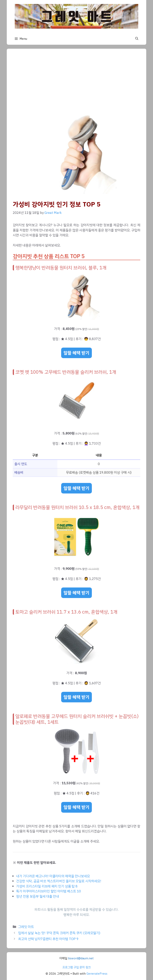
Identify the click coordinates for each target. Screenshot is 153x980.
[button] (137, 39)
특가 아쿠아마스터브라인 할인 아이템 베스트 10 (49, 891)
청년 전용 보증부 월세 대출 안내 (38, 896)
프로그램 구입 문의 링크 (76, 967)
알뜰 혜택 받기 (76, 353)
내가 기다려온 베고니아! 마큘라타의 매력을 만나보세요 (53, 876)
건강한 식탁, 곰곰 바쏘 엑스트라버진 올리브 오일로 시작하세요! (59, 881)
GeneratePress (97, 974)
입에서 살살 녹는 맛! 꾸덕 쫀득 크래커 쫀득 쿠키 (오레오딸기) (59, 933)
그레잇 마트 (26, 927)
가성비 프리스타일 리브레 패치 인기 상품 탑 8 (47, 886)
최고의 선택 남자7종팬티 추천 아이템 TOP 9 (48, 939)
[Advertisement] (76, 84)
